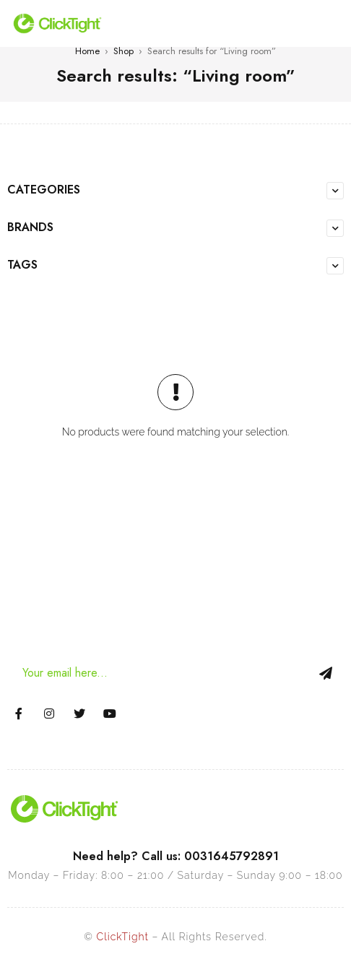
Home (87, 51)
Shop (123, 51)
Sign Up (326, 673)
